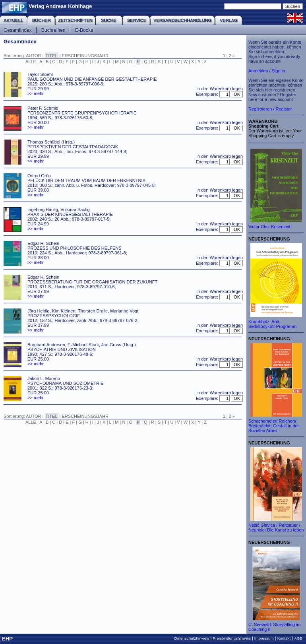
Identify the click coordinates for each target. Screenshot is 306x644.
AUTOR (33, 56)
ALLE (31, 62)
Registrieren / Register (270, 109)
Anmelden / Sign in (267, 71)
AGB (298, 638)
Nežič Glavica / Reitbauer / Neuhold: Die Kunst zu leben (276, 528)
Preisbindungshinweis (232, 638)
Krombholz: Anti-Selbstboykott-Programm (272, 324)
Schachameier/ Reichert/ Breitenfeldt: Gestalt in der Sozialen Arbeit (274, 426)
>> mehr (36, 93)
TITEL (52, 56)
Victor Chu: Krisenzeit (269, 227)
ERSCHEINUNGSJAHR (85, 56)
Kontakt (284, 638)
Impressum (264, 638)
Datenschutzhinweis (192, 638)
